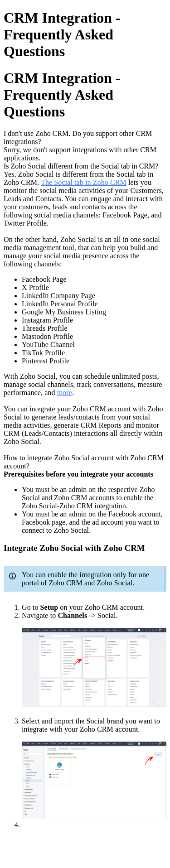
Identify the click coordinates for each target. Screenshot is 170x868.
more (65, 393)
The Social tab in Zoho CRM (84, 182)
